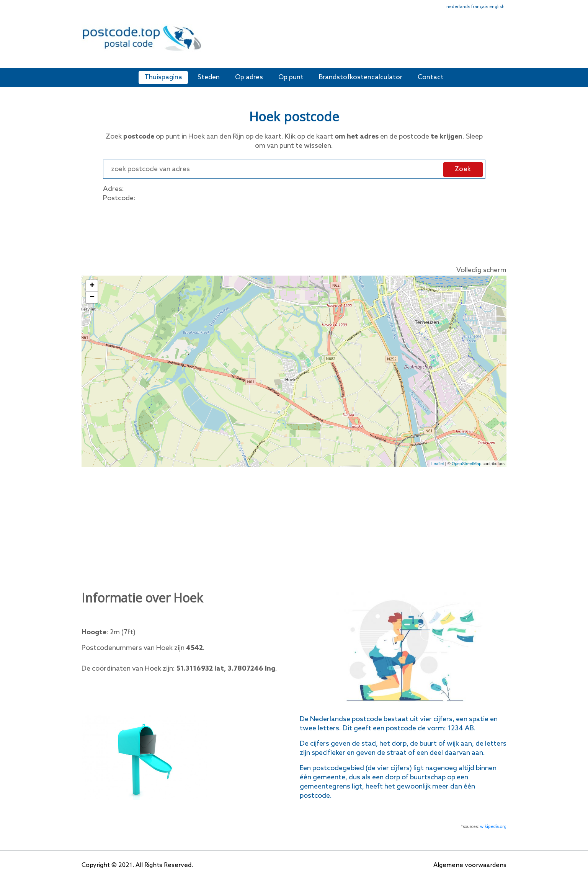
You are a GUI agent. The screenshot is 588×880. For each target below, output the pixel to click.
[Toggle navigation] (501, 43)
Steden (209, 78)
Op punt (291, 78)
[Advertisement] (350, 41)
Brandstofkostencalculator (361, 78)
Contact (431, 78)
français (480, 7)
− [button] (92, 297)
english (497, 7)
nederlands (458, 7)
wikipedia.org (493, 827)
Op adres (249, 78)
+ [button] (92, 286)
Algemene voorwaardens (470, 865)
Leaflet (438, 464)
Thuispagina (163, 78)
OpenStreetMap (467, 464)
